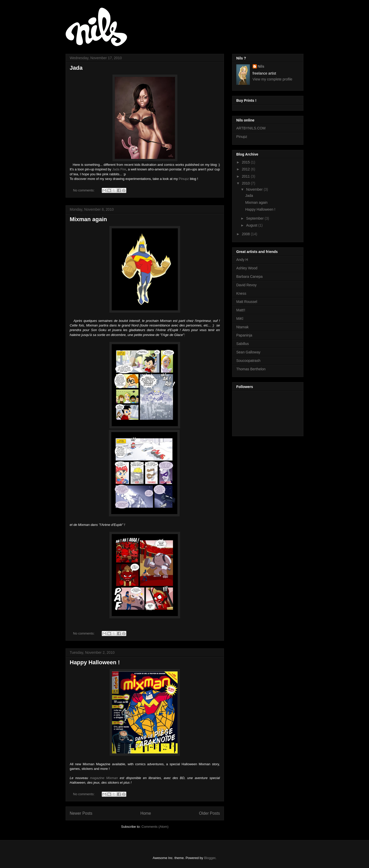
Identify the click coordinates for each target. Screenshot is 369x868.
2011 (246, 176)
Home (146, 813)
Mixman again (88, 219)
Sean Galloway (248, 352)
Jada (76, 68)
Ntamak (242, 327)
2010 (246, 183)
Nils (261, 66)
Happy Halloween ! (95, 662)
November (255, 189)
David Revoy (246, 285)
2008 (246, 234)
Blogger (210, 858)
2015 (246, 162)
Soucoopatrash (248, 361)
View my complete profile (273, 79)
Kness (241, 293)
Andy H (242, 260)
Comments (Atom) (155, 827)
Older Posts (209, 813)
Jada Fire (119, 169)
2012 (246, 169)
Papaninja (244, 335)
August (252, 225)
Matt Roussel (247, 302)
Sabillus (243, 344)
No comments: (84, 190)
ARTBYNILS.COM (251, 128)
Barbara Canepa (249, 277)
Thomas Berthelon (251, 369)
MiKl (240, 319)
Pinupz (184, 179)
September (255, 218)
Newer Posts (81, 813)
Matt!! (241, 310)
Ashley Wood (247, 268)
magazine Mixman (104, 778)
